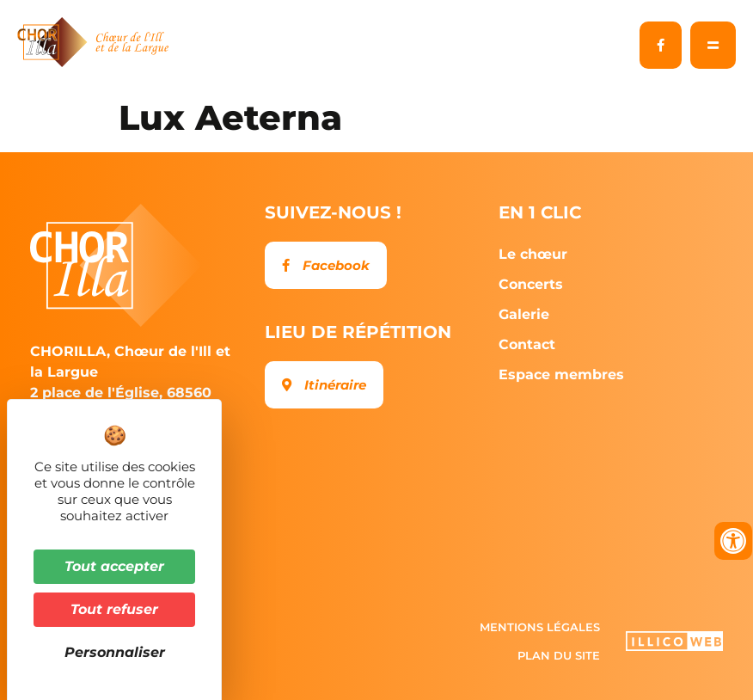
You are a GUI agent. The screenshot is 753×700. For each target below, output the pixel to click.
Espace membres (561, 375)
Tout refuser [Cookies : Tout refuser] (114, 609)
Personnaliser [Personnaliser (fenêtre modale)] (115, 652)
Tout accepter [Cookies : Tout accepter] (114, 566)
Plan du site (559, 655)
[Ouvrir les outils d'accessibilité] (733, 541)
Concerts (535, 285)
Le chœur (537, 255)
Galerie (528, 315)
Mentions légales (540, 627)
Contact (527, 344)
